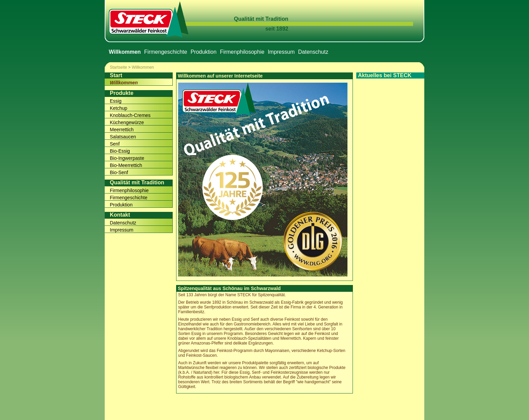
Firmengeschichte (166, 52)
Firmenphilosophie (242, 52)
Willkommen (143, 67)
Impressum (281, 52)
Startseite (118, 67)
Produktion (203, 52)
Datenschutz (313, 52)
